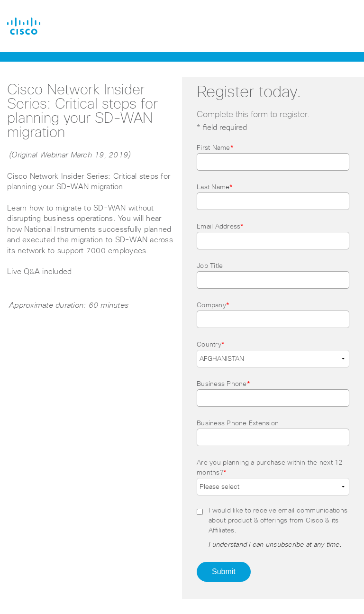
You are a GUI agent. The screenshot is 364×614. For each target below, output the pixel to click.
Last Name (215, 187)
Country (211, 345)
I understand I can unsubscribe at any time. (275, 545)
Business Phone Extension (238, 423)
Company (213, 305)
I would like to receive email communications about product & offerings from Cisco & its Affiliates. (278, 521)
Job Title (210, 266)
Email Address (220, 227)
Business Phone (223, 384)
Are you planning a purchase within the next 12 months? (270, 468)
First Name (215, 148)
